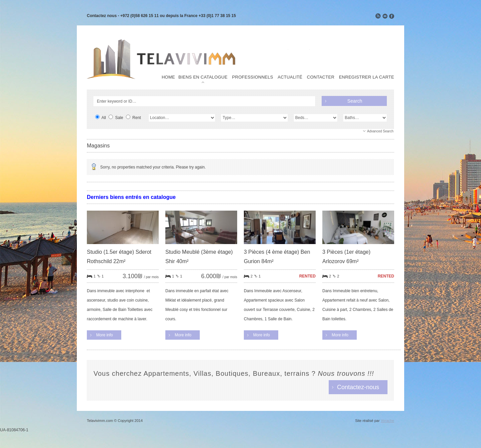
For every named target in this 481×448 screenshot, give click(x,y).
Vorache (387, 421)
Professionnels (253, 77)
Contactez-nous (358, 387)
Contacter (321, 77)
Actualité (290, 77)
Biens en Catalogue (203, 77)
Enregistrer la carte (367, 77)
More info (105, 335)
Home (168, 77)
